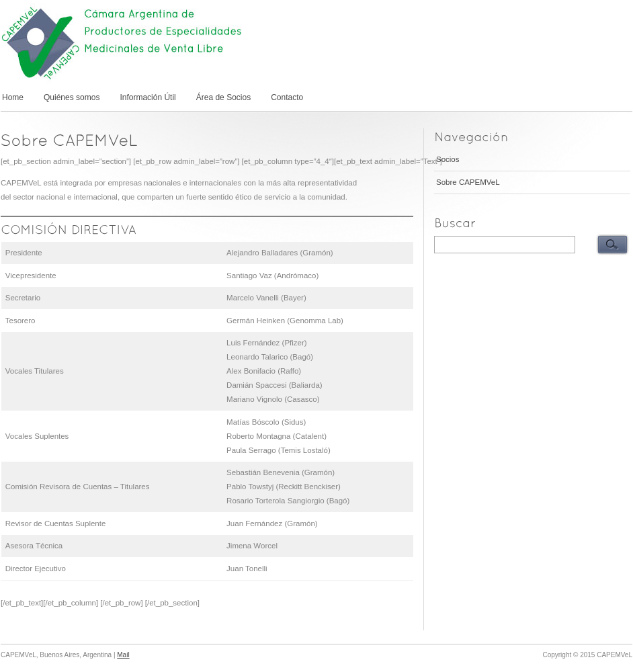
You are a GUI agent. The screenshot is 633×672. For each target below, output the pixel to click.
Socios (448, 159)
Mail (123, 655)
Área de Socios (223, 97)
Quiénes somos (72, 97)
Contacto (287, 97)
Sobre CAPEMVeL (468, 182)
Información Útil (147, 97)
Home (13, 97)
